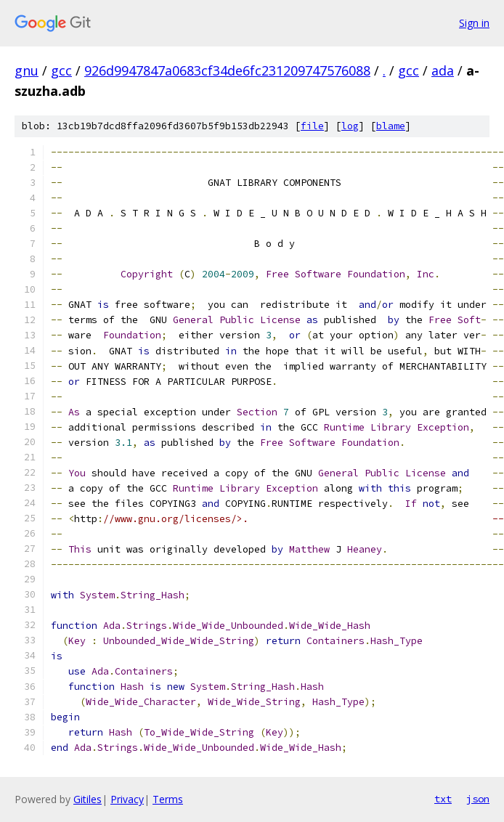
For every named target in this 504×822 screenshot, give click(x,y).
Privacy (127, 799)
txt (443, 799)
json (478, 799)
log (350, 126)
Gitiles (88, 799)
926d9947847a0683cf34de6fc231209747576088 (227, 70)
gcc (61, 70)
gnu (27, 70)
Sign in (474, 23)
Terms (168, 799)
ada (443, 70)
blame (391, 126)
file (312, 126)
